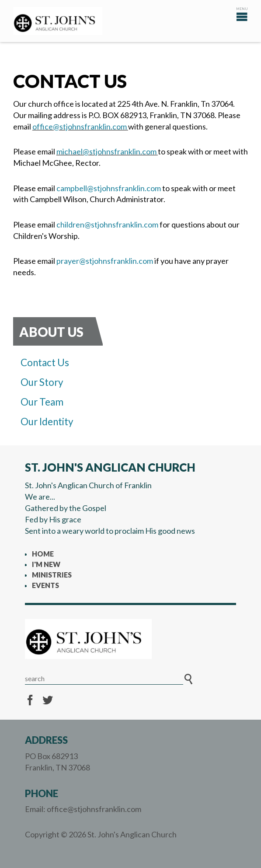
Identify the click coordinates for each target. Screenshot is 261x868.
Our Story (42, 382)
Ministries (52, 575)
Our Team (42, 402)
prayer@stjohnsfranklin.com (105, 261)
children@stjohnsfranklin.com (107, 224)
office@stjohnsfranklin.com (80, 126)
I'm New (46, 564)
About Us (51, 332)
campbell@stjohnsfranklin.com (109, 188)
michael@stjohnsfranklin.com (106, 151)
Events (45, 585)
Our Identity (47, 422)
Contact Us (45, 362)
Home (43, 554)
